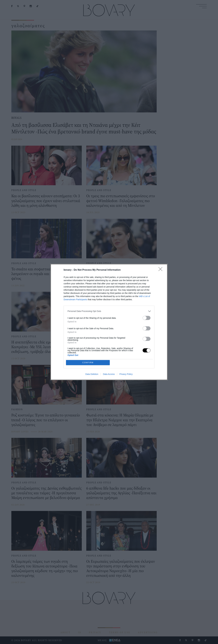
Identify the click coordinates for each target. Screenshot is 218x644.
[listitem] (109, 333)
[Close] (161, 292)
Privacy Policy (126, 352)
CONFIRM (88, 341)
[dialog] (109, 322)
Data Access (109, 352)
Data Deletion (92, 352)
